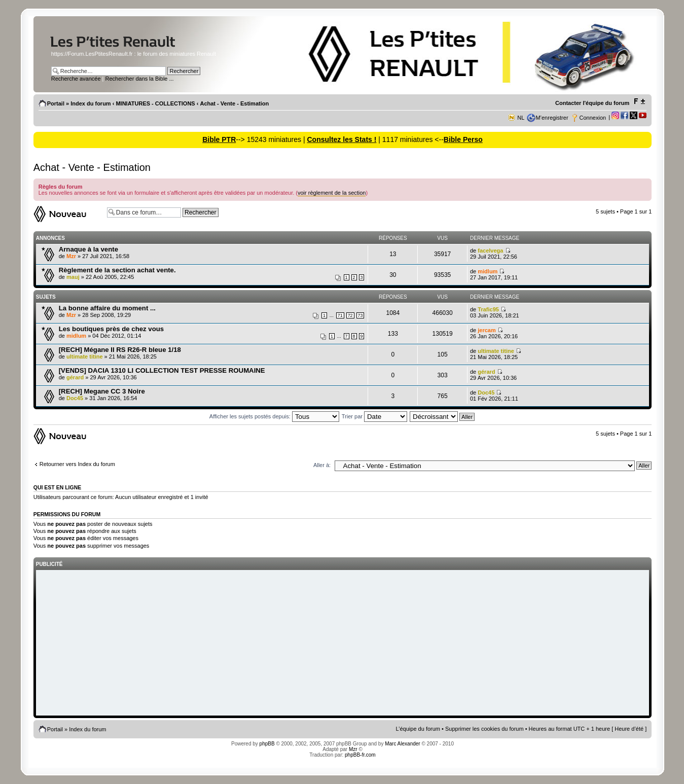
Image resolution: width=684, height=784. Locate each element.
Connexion (593, 118)
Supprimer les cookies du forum (484, 729)
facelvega (490, 251)
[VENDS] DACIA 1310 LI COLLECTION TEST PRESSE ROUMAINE (162, 370)
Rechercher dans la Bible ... (140, 79)
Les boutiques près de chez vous (111, 329)
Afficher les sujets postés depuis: (274, 416)
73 (361, 315)
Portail (56, 103)
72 (350, 315)
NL (521, 118)
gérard (75, 377)
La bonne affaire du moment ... (107, 308)
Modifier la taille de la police (639, 101)
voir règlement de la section (332, 193)
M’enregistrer (552, 118)
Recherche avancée (76, 79)
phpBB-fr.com (360, 755)
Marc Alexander (402, 744)
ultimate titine (85, 357)
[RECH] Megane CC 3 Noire (102, 391)
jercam (487, 330)
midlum (488, 271)
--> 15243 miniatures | (271, 139)
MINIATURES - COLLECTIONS (155, 103)
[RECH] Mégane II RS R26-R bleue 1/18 (120, 350)
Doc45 (75, 398)
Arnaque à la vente (88, 249)
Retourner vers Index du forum (77, 464)
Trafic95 (488, 309)
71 (340, 315)
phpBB (267, 744)
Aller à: (322, 465)
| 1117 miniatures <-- (410, 139)
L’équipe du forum (418, 729)
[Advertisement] (343, 644)
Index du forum (91, 103)
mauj (73, 277)
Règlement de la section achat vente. (117, 270)
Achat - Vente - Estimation (234, 103)
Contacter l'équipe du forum (592, 103)
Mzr (71, 256)
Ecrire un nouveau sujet (68, 214)
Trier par (374, 416)
